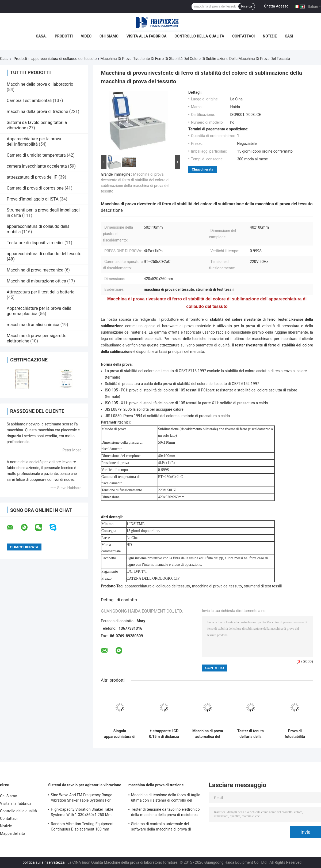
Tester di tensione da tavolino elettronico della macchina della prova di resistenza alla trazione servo (165, 813)
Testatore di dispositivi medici (35, 243)
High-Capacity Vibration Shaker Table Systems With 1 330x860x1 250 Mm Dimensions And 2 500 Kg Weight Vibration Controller (82, 813)
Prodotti (64, 36)
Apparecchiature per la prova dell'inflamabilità (34, 141)
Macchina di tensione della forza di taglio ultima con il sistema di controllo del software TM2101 (166, 798)
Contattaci (243, 36)
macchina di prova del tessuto (217, 586)
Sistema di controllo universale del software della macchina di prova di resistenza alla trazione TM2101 (161, 827)
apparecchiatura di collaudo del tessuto (64, 59)
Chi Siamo (109, 36)
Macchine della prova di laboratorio (40, 84)
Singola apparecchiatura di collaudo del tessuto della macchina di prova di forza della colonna (120, 734)
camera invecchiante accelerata (37, 166)
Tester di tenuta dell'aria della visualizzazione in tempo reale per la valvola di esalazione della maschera (251, 734)
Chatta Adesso (276, 6)
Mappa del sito (12, 833)
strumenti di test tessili (263, 586)
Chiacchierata (202, 169)
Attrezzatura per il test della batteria (41, 292)
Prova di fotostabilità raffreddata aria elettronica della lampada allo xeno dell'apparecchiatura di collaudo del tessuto (295, 734)
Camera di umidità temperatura (36, 155)
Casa (4, 59)
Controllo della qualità (199, 36)
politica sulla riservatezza (43, 862)
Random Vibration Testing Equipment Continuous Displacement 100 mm (82, 827)
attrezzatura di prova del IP (32, 177)
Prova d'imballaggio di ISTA (33, 199)
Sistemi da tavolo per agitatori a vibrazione (85, 785)
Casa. (41, 36)
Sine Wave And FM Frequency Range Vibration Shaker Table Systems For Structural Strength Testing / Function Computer (82, 798)
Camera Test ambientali (29, 101)
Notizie (270, 36)
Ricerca (247, 6)
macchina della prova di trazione (37, 112)
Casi (289, 36)
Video (86, 36)
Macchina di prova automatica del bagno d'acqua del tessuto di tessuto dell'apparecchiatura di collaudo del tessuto (208, 734)
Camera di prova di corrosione (35, 188)
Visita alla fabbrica (146, 36)
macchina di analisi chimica (33, 325)
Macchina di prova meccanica (35, 270)
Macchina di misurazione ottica (36, 281)
